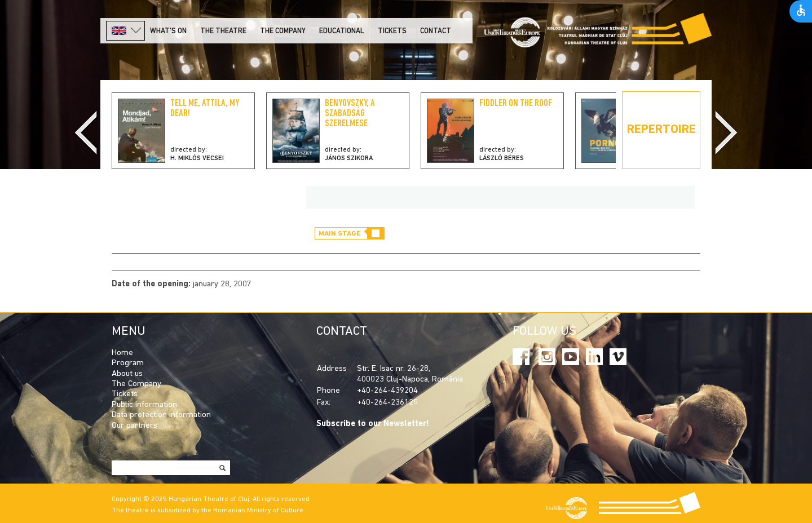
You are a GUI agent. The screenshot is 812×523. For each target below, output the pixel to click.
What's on (168, 31)
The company (283, 31)
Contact (436, 31)
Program (128, 363)
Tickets (392, 31)
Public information (144, 405)
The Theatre (223, 31)
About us (127, 374)
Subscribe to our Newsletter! (373, 424)
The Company (136, 384)
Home (122, 353)
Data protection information (161, 415)
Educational (342, 31)
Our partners (134, 426)
